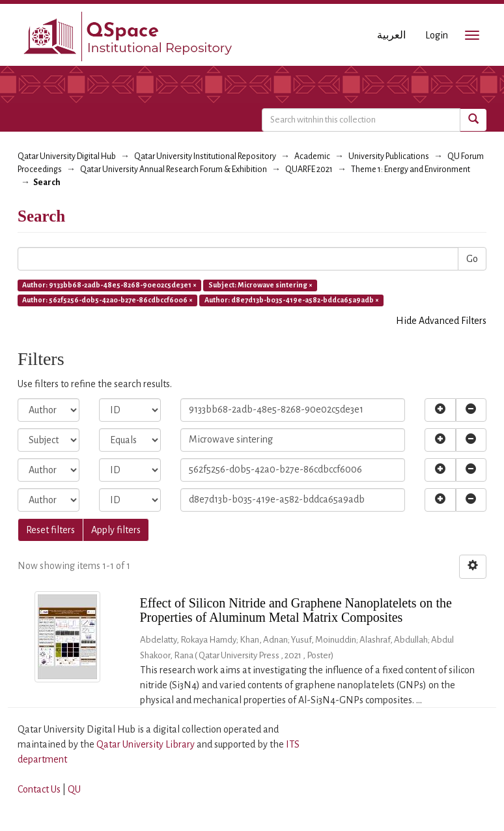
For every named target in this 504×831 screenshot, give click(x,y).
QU (74, 789)
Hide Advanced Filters (441, 321)
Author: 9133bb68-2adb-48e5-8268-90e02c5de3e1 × (109, 285)
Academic (312, 156)
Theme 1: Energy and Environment (411, 169)
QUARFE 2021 (309, 169)
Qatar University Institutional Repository (205, 156)
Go (472, 259)
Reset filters (50, 530)
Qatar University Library (147, 744)
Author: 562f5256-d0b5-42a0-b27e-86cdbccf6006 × (107, 300)
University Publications (389, 156)
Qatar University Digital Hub (67, 156)
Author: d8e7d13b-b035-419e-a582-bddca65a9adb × (292, 300)
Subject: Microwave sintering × (260, 285)
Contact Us (39, 789)
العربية (391, 35)
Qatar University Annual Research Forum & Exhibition (174, 169)
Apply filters (116, 530)
